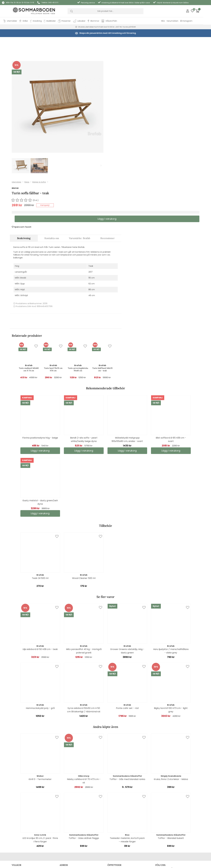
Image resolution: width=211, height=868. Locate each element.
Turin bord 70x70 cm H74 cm (53, 299)
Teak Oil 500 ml (40, 508)
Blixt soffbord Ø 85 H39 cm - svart (171, 369)
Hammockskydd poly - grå (40, 638)
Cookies (16, 799)
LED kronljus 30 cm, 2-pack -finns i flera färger (40, 769)
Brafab (129, 51)
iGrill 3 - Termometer (40, 709)
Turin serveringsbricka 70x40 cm (78, 299)
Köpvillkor (16, 809)
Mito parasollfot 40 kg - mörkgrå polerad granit (84, 581)
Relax (141, 44)
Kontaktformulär (20, 806)
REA (171, 21)
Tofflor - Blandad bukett (171, 768)
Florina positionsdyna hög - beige (40, 367)
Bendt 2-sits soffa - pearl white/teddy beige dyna (84, 369)
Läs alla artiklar (162, 810)
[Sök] (105, 11)
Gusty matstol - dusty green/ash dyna (40, 432)
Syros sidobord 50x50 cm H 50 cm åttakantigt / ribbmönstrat (84, 639)
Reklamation (18, 813)
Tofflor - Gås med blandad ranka (127, 709)
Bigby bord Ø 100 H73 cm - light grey (171, 639)
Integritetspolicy (19, 802)
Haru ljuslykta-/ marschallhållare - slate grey (171, 581)
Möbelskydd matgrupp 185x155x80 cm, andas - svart (127, 369)
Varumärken (180, 21)
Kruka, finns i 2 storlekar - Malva (171, 709)
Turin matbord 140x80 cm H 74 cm (29, 299)
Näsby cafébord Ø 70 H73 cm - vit (84, 711)
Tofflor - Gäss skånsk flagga (84, 768)
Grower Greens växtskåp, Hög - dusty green (127, 581)
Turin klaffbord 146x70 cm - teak (102, 299)
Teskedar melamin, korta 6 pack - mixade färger (127, 769)
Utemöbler (130, 44)
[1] (58, 88)
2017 (91, 201)
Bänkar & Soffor (153, 44)
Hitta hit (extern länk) (70, 810)
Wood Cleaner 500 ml (84, 508)
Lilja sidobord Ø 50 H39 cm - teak (40, 579)
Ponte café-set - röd (127, 638)
